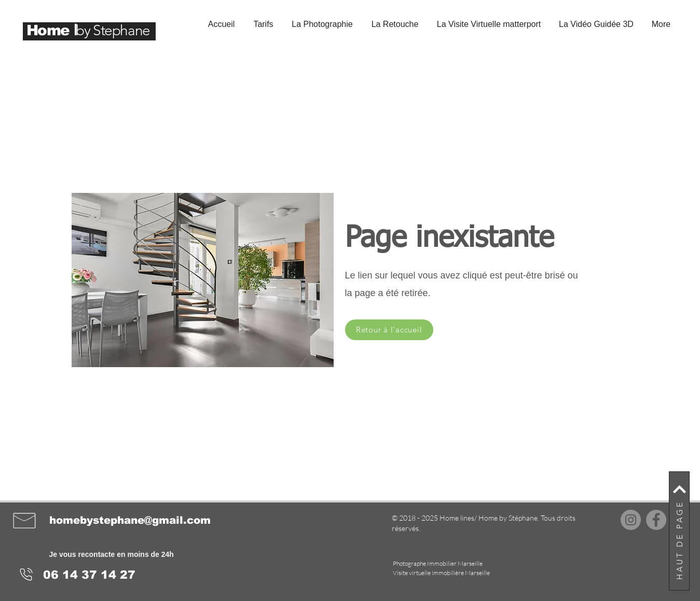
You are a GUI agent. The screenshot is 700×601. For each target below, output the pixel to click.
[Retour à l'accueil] (389, 330)
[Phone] (26, 575)
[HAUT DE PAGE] (679, 531)
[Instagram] (631, 520)
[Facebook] (656, 520)
